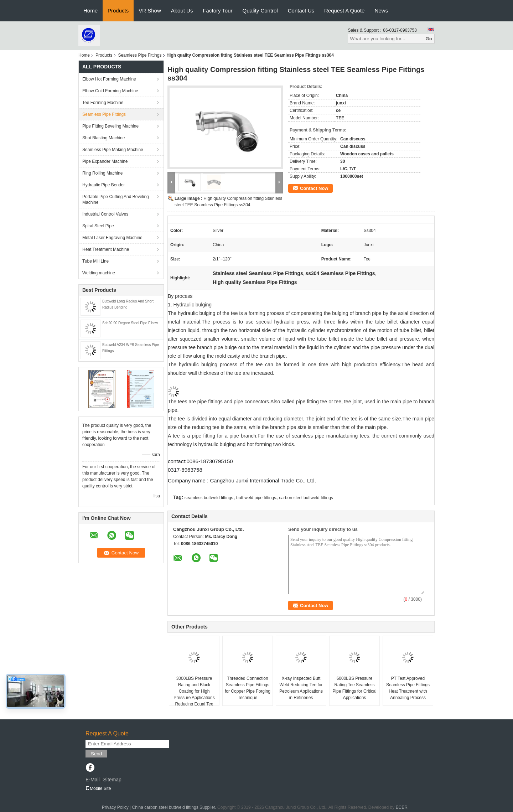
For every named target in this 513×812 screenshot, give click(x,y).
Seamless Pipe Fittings (140, 55)
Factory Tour (217, 11)
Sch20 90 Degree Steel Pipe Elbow (130, 323)
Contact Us (301, 11)
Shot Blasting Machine (103, 138)
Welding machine (99, 273)
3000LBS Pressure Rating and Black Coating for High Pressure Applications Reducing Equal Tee (194, 691)
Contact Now (314, 188)
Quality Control (260, 11)
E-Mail (93, 780)
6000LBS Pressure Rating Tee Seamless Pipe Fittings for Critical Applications (354, 688)
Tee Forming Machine (103, 103)
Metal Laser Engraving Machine (112, 238)
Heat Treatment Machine (106, 249)
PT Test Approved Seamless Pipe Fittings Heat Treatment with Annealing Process (408, 688)
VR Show (150, 11)
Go (429, 39)
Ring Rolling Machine (102, 173)
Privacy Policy (115, 807)
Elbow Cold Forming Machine (110, 91)
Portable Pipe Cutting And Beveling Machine (116, 200)
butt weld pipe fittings (256, 498)
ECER (402, 807)
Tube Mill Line (95, 261)
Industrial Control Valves (105, 214)
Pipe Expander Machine (105, 161)
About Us (182, 11)
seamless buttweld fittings (209, 498)
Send (96, 754)
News (381, 11)
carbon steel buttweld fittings (306, 498)
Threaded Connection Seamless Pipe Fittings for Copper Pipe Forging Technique (248, 688)
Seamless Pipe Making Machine (113, 150)
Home (90, 11)
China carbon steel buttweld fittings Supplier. (175, 807)
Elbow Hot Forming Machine (109, 79)
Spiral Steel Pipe (98, 226)
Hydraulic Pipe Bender (103, 185)
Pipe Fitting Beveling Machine (110, 126)
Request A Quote (344, 11)
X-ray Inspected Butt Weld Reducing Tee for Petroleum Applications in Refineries (301, 688)
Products (118, 11)
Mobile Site (98, 788)
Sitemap (112, 780)
